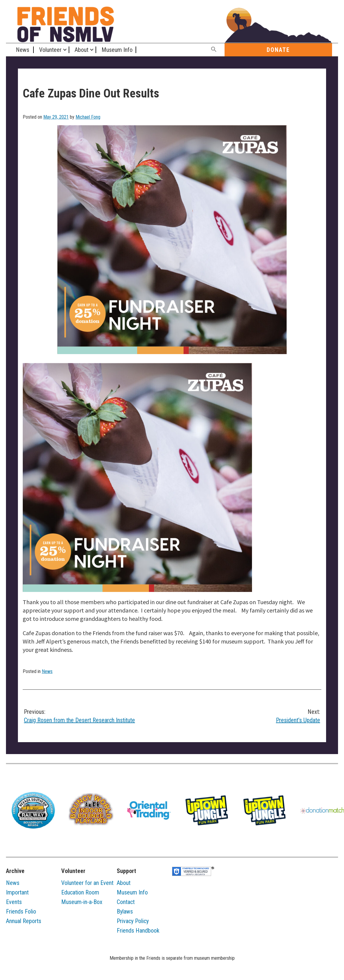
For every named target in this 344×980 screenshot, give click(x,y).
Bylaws (125, 911)
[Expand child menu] (65, 50)
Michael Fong (88, 117)
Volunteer (50, 50)
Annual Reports (24, 921)
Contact (126, 902)
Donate (278, 50)
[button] (214, 50)
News (23, 50)
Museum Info (117, 50)
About (82, 50)
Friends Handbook (138, 931)
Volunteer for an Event (87, 883)
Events (14, 902)
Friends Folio (21, 911)
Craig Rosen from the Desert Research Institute (95, 716)
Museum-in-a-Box (82, 902)
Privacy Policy (133, 921)
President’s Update (249, 716)
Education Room (80, 892)
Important (17, 892)
